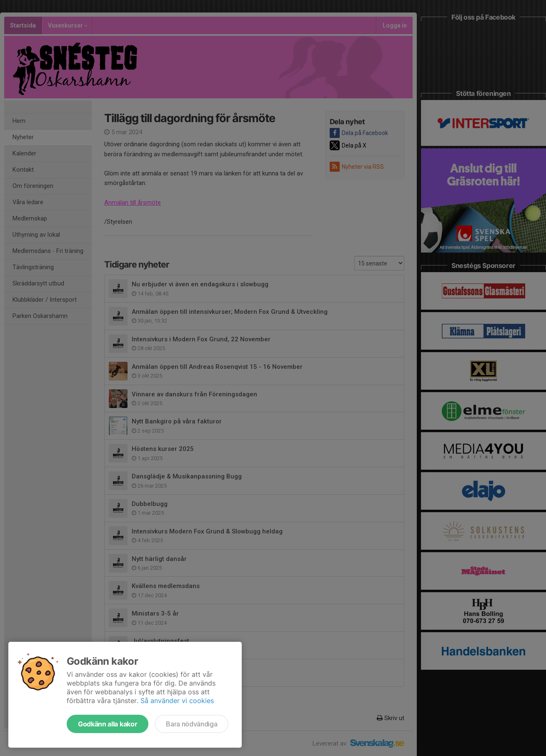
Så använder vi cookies (177, 701)
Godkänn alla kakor (108, 724)
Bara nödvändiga (192, 724)
